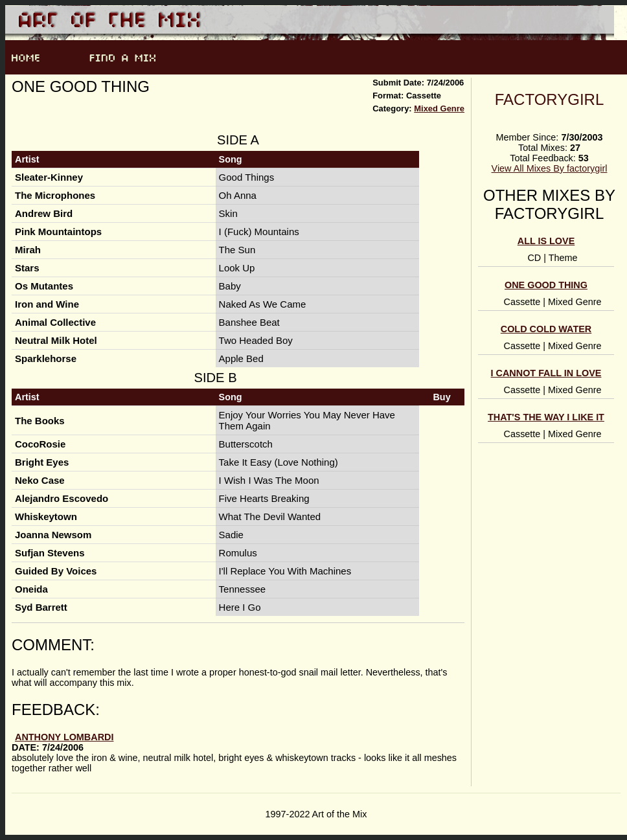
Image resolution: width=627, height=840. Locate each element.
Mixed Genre (439, 108)
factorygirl (550, 99)
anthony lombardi (64, 737)
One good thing (546, 285)
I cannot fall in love (546, 373)
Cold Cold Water (546, 329)
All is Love (546, 241)
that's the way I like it (546, 417)
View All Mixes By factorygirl (550, 168)
